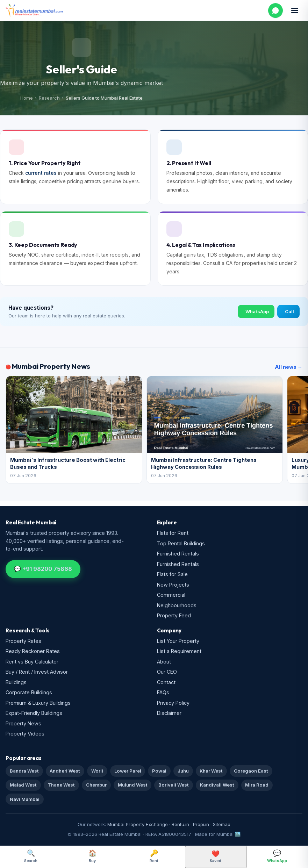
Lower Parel (128, 771)
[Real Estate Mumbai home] (34, 10)
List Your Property (178, 641)
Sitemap (222, 824)
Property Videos (25, 734)
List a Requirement (179, 651)
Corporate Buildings (29, 692)
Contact (166, 682)
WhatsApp (257, 311)
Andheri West (65, 771)
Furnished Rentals (178, 554)
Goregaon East (251, 771)
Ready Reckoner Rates (33, 651)
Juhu (183, 771)
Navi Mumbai (25, 799)
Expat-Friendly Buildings (34, 713)
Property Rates (23, 641)
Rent (154, 856)
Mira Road (257, 785)
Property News (23, 723)
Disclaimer (169, 713)
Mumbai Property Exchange (138, 824)
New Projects (173, 585)
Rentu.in (180, 824)
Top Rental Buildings (181, 543)
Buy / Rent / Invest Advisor (37, 672)
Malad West (23, 785)
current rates (41, 173)
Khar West (211, 771)
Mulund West (133, 785)
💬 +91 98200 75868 (43, 569)
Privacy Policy (173, 703)
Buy (92, 856)
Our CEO (167, 672)
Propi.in (201, 824)
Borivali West (174, 785)
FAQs (163, 692)
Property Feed (174, 615)
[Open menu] (295, 10)
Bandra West (24, 771)
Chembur (96, 785)
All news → (289, 367)
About (164, 662)
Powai (159, 771)
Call (289, 311)
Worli (97, 771)
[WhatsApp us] (275, 10)
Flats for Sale (172, 574)
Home (27, 98)
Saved (216, 857)
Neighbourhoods (177, 605)
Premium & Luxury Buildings (38, 703)
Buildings (16, 682)
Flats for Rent (173, 533)
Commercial (171, 595)
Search (31, 856)
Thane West (61, 785)
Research (49, 98)
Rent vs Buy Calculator (32, 662)
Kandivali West (217, 785)
